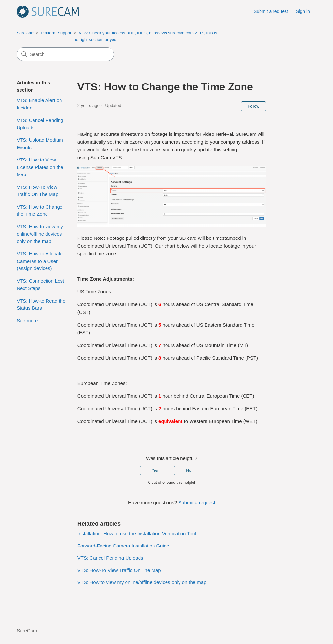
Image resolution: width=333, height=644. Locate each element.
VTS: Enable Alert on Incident (39, 104)
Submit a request (271, 11)
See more (27, 321)
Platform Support (57, 33)
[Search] (65, 54)
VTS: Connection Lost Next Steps (40, 285)
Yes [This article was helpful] (155, 470)
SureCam (26, 33)
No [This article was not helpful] (188, 470)
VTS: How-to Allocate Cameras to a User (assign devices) (40, 261)
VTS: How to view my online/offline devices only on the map (40, 234)
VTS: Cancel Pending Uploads (40, 124)
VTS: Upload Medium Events (40, 144)
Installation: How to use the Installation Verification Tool (137, 533)
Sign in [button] (303, 11)
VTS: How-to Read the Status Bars (41, 304)
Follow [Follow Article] (253, 106)
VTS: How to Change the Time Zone (40, 211)
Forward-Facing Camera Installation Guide (123, 546)
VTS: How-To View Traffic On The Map (37, 191)
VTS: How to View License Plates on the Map (40, 167)
